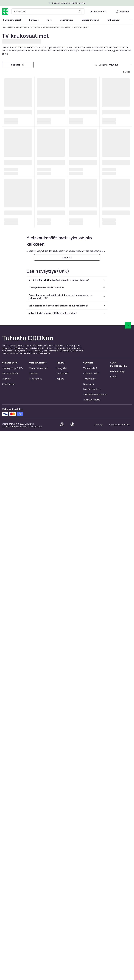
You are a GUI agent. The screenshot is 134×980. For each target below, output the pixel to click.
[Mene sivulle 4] (51, 805)
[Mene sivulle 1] (32, 805)
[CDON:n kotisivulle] (5, 12)
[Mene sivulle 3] (45, 805)
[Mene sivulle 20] (83, 805)
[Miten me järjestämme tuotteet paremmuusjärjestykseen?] (96, 64)
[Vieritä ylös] (128, 910)
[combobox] (48, 12)
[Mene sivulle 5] (57, 805)
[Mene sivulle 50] (95, 805)
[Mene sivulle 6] (64, 805)
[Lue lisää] (67, 842)
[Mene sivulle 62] (101, 805)
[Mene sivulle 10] (76, 805)
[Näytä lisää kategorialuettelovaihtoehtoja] (131, 20)
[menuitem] (12, 20)
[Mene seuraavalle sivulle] (113, 805)
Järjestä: (104, 64)
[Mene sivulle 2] (39, 805)
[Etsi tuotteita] (80, 12)
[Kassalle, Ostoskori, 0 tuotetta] (122, 12)
